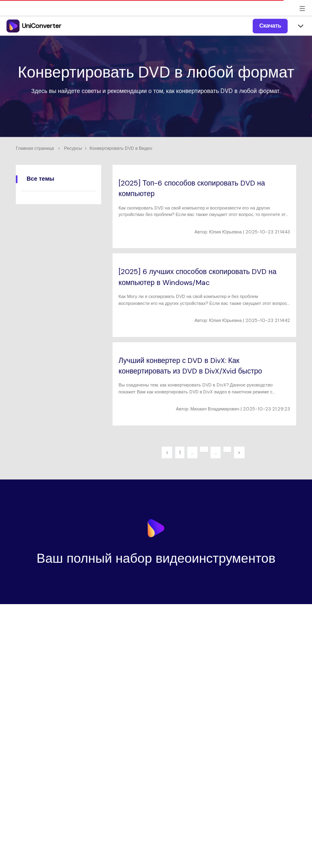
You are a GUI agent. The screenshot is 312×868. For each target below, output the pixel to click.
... (192, 452)
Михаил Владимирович (215, 409)
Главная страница (35, 148)
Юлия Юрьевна (225, 232)
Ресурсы (73, 148)
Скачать (270, 26)
